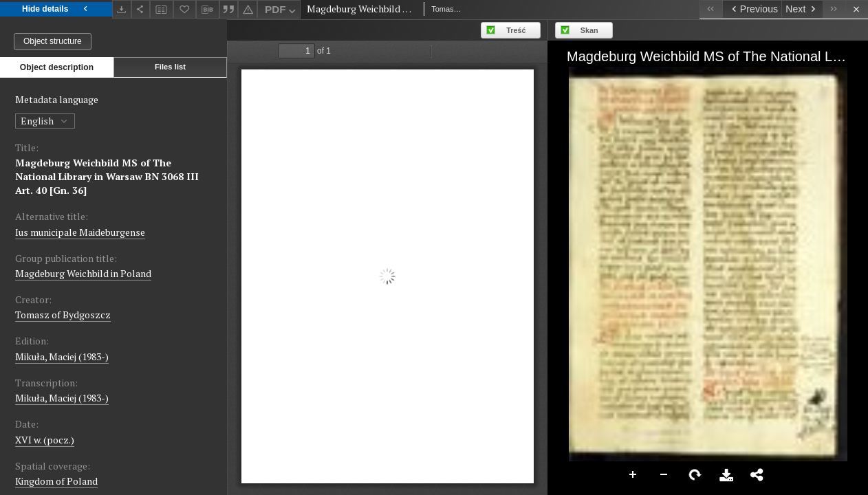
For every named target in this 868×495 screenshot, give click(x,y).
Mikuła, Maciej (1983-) (62, 356)
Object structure (53, 41)
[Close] (857, 9)
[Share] (141, 9)
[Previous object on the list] (752, 9)
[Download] (122, 9)
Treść (516, 30)
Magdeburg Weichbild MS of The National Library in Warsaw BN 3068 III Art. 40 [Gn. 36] (107, 176)
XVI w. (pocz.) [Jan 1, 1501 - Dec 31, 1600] (45, 440)
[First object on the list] (711, 9)
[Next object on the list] (802, 9)
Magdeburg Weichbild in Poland (83, 273)
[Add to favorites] (185, 9)
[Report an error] (248, 9)
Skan (589, 30)
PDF (282, 11)
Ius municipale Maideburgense (80, 232)
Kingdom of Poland (56, 481)
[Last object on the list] (834, 9)
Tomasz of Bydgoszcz (63, 315)
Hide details (56, 9)
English (45, 121)
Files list (170, 67)
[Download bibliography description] (208, 10)
